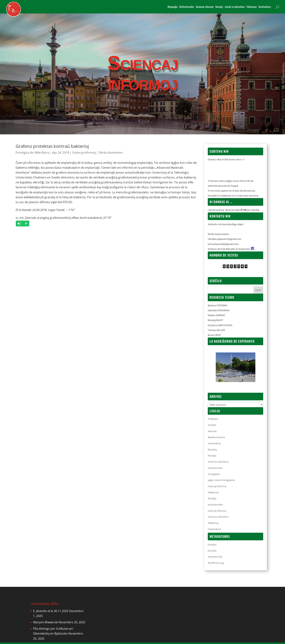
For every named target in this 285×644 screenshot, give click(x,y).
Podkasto (213, 420)
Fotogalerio (214, 476)
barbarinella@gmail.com (225, 245)
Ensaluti (212, 546)
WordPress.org (216, 564)
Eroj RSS (212, 552)
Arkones (212, 433)
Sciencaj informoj (205, 7)
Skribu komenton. (111, 153)
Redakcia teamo (216, 439)
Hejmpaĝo (173, 7)
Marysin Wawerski (45, 624)
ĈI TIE (244, 211)
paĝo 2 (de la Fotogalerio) (221, 482)
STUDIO (212, 426)
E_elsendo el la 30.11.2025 (51, 612)
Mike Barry (42, 153)
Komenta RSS (215, 558)
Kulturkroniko (187, 7)
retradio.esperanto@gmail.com (225, 240)
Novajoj (219, 7)
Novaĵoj (212, 457)
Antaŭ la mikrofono (235, 7)
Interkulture (265, 7)
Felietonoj (252, 7)
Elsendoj (212, 451)
